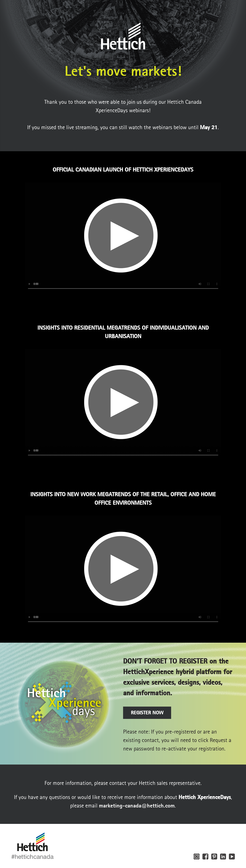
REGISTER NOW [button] (147, 713)
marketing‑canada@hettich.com (137, 806)
